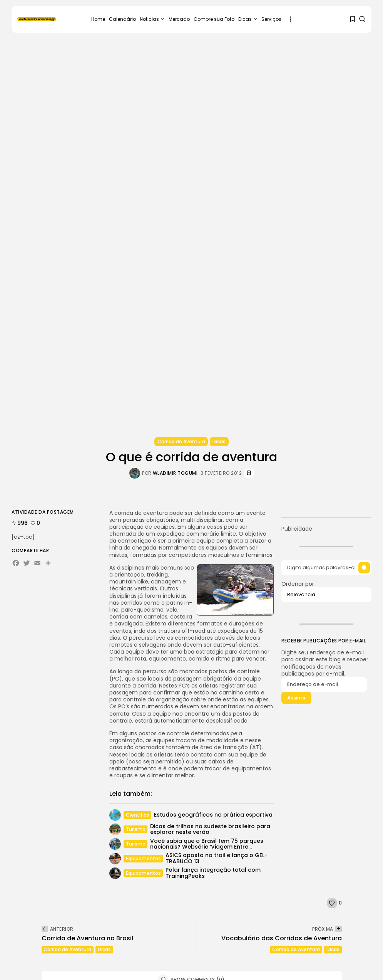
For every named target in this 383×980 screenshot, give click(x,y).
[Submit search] (364, 568)
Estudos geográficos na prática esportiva (213, 815)
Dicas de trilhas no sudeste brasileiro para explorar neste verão (210, 829)
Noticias (152, 19)
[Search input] (326, 568)
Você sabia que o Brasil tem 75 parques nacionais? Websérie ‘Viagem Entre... (206, 844)
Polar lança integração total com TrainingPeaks (213, 873)
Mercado (179, 19)
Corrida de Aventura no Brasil (87, 938)
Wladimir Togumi (175, 473)
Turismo (135, 829)
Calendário (122, 19)
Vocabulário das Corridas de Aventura (282, 938)
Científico (137, 815)
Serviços (271, 19)
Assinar (296, 700)
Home (98, 19)
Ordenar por (326, 592)
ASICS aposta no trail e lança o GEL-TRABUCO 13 (216, 858)
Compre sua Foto (214, 19)
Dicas (248, 19)
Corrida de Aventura (181, 441)
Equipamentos (143, 858)
